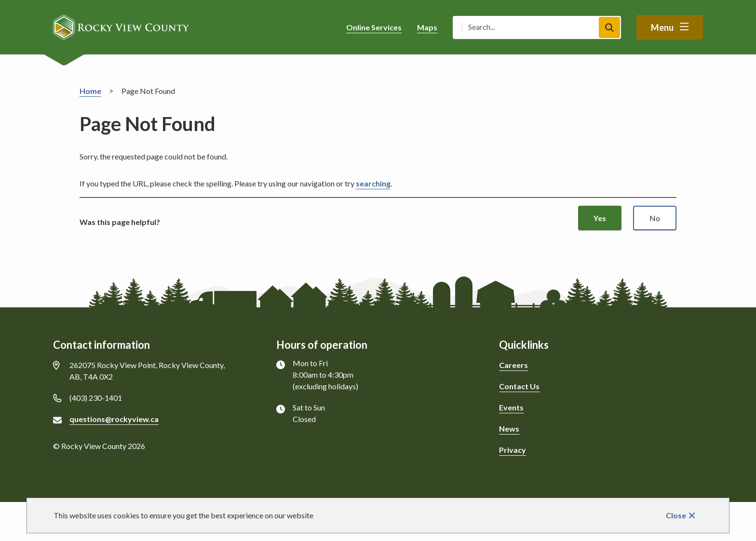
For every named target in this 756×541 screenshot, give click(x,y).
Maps (427, 27)
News (509, 429)
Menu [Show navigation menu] (662, 27)
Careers (513, 365)
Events (511, 407)
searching (373, 183)
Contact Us (519, 386)
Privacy (513, 450)
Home (90, 91)
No (655, 218)
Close (676, 515)
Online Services (374, 27)
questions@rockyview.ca (114, 419)
